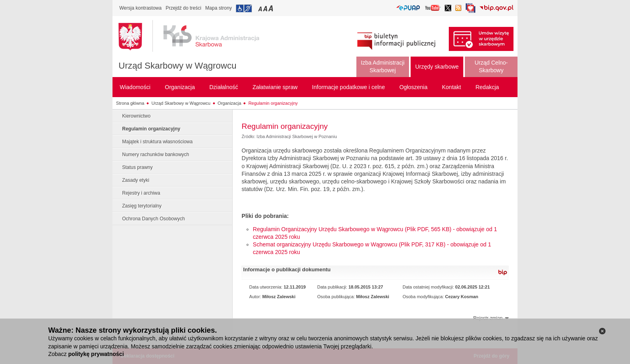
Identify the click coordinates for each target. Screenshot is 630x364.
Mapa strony (219, 8)
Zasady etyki (136, 180)
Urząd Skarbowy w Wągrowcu (177, 66)
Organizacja (230, 103)
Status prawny (137, 167)
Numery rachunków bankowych (156, 155)
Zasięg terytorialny (142, 206)
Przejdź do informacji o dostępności (244, 8)
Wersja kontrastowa (140, 8)
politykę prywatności (96, 354)
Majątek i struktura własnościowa (157, 142)
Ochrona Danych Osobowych (153, 219)
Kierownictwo (136, 116)
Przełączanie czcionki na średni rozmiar (266, 8)
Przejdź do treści (183, 8)
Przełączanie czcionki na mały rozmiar (261, 8)
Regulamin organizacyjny (273, 103)
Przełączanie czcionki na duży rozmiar (271, 8)
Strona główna (130, 103)
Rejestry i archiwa (141, 193)
